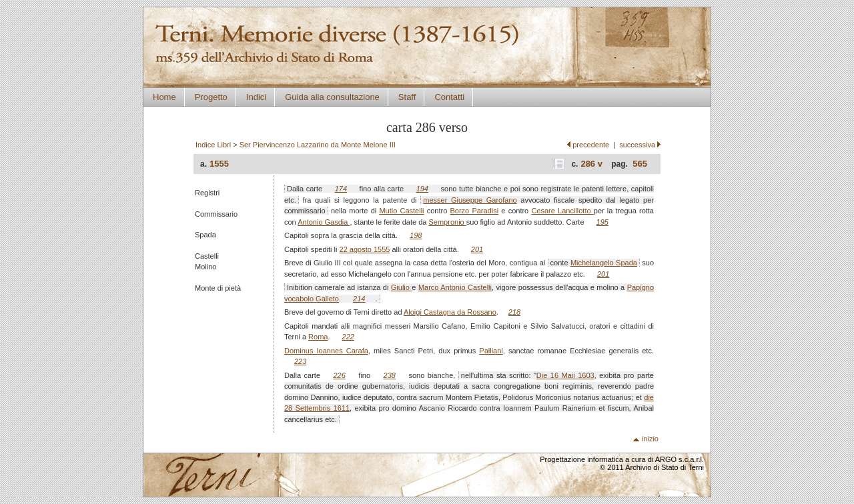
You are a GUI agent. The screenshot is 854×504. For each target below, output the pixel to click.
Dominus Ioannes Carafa (326, 351)
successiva (637, 145)
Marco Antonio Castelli (455, 287)
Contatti (449, 97)
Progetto (211, 97)
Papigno (640, 287)
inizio (650, 439)
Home (164, 97)
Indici (256, 97)
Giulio (402, 287)
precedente (591, 145)
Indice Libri (213, 145)
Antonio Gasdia (324, 222)
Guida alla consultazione (332, 97)
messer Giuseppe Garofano (470, 200)
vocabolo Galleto (312, 299)
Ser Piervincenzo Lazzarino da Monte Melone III (318, 145)
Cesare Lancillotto (562, 211)
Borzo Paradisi (475, 211)
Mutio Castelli (401, 211)
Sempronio (448, 222)
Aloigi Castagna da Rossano (450, 312)
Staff (407, 97)
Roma (318, 337)
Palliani (491, 351)
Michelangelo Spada (604, 263)
